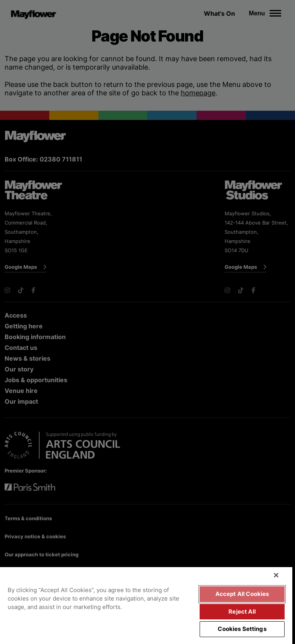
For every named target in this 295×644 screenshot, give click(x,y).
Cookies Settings (242, 629)
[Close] (276, 575)
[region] (146, 606)
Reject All (242, 612)
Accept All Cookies (242, 594)
